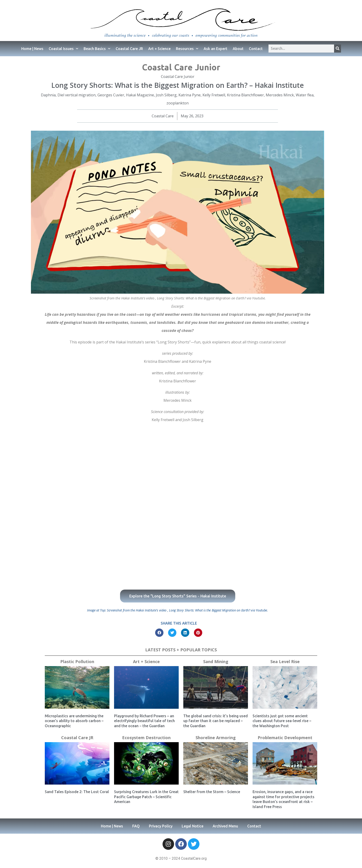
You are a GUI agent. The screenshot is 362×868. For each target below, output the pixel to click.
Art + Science (159, 49)
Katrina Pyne (190, 95)
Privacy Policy (161, 826)
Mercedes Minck (280, 95)
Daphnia (48, 95)
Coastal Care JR (129, 49)
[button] (159, 633)
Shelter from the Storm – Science (212, 792)
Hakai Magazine (140, 95)
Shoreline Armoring (216, 738)
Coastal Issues (63, 49)
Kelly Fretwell (214, 95)
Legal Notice (193, 826)
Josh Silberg (166, 95)
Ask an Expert (216, 49)
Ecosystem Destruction (146, 738)
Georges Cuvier (111, 95)
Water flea (305, 95)
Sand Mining (216, 661)
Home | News (32, 49)
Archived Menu (225, 826)
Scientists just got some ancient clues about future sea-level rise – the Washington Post (282, 721)
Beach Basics (97, 49)
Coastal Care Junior (181, 67)
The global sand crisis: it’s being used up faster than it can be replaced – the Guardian (216, 721)
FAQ (136, 826)
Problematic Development (285, 738)
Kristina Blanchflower (245, 95)
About (238, 49)
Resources (187, 49)
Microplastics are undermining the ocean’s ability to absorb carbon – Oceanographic (74, 721)
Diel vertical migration (77, 95)
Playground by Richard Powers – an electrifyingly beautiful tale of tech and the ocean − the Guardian (144, 721)
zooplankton (178, 103)
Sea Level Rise (285, 661)
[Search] (338, 49)
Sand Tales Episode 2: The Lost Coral (77, 792)
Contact (256, 49)
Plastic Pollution (77, 661)
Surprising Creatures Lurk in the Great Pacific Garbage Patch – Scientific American (146, 797)
